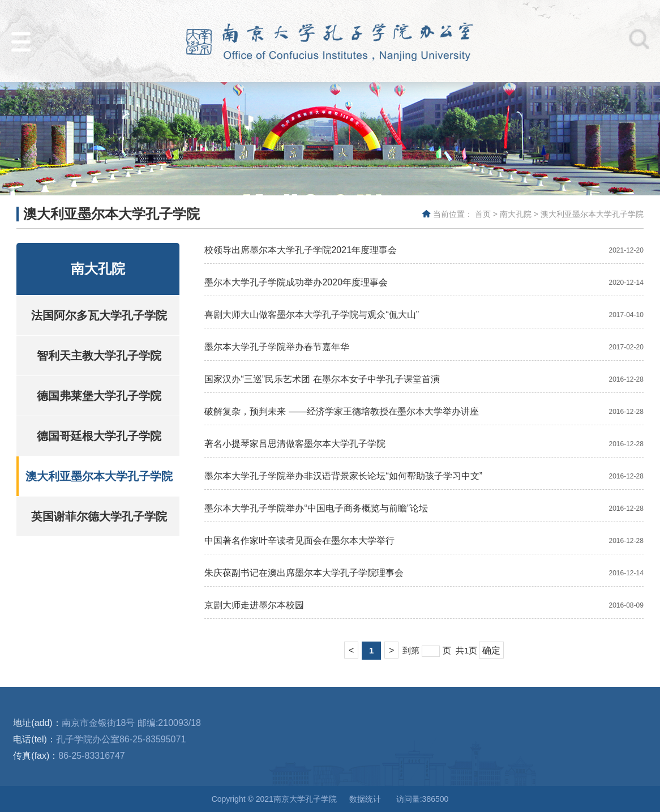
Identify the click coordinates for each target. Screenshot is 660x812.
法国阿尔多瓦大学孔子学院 (99, 315)
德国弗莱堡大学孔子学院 (99, 396)
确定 (491, 650)
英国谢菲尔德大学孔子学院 (99, 516)
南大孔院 (516, 214)
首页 (483, 214)
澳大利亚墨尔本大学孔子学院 (592, 214)
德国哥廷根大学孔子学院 (99, 436)
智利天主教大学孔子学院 (99, 356)
